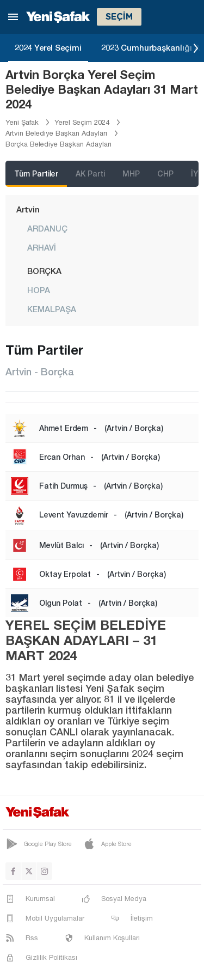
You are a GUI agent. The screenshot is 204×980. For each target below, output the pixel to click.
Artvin (28, 209)
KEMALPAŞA (52, 309)
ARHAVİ (42, 247)
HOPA (39, 290)
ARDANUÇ (47, 228)
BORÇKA (44, 271)
